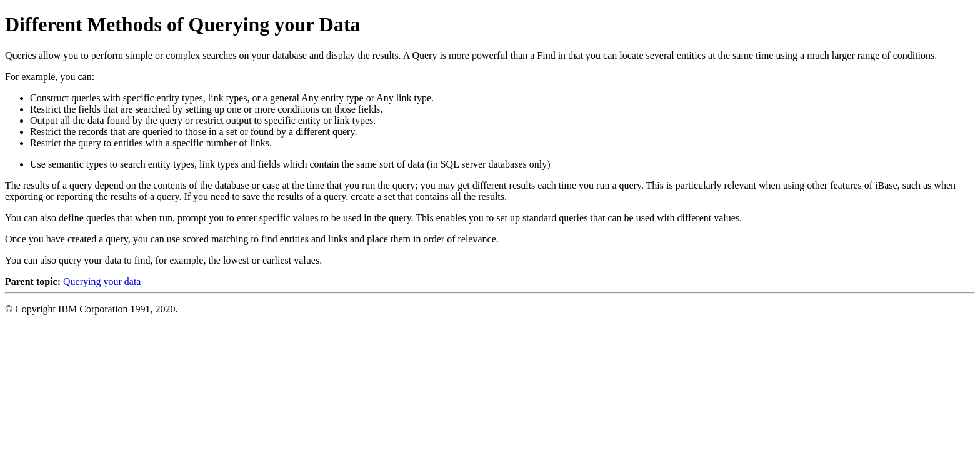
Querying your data (102, 282)
